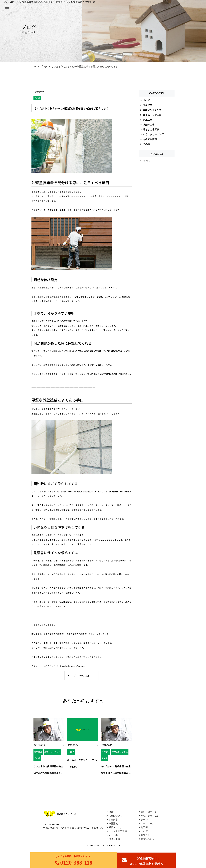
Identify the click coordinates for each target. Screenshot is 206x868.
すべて (146, 100)
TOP (34, 67)
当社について (115, 816)
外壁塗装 (148, 105)
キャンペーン (148, 823)
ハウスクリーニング (153, 134)
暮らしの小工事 (151, 130)
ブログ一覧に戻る (82, 676)
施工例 (144, 827)
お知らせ (145, 835)
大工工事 (148, 120)
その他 (146, 144)
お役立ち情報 (150, 139)
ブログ (44, 67)
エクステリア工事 (152, 115)
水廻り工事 (149, 125)
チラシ (144, 820)
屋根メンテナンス (152, 110)
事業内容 (113, 820)
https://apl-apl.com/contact (72, 666)
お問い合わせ (148, 839)
